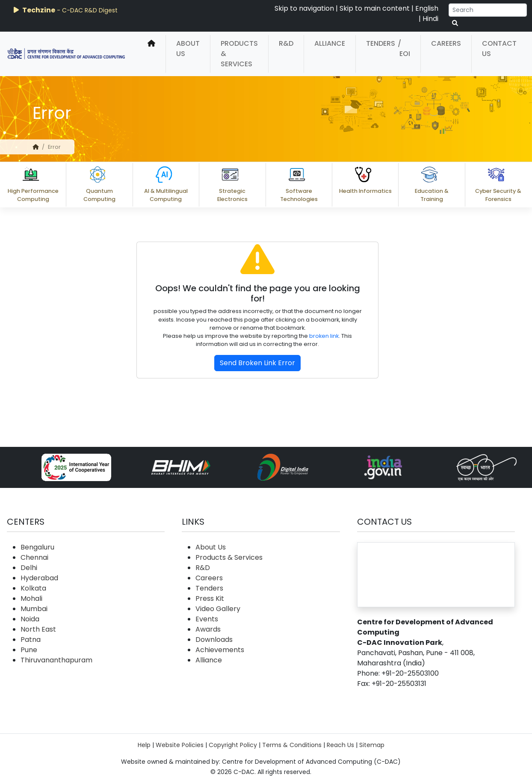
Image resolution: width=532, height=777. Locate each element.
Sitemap (372, 745)
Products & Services (239, 54)
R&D (286, 43)
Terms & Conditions (292, 745)
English (427, 8)
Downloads (214, 640)
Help (144, 745)
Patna (31, 640)
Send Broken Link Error (257, 363)
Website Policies (180, 745)
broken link (324, 336)
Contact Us (499, 49)
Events (207, 619)
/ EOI (404, 49)
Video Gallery (218, 609)
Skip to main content (375, 8)
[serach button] (455, 23)
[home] (151, 54)
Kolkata (33, 588)
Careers (446, 43)
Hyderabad (39, 578)
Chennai (34, 557)
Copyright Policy (233, 745)
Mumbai (34, 609)
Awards (208, 629)
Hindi (430, 19)
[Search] (488, 10)
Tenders (381, 43)
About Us (188, 49)
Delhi (29, 568)
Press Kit (210, 598)
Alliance (330, 43)
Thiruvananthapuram (56, 660)
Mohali (31, 598)
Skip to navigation (304, 8)
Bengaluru (37, 547)
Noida (30, 619)
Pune (29, 650)
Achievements (220, 650)
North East (38, 629)
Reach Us (340, 745)
